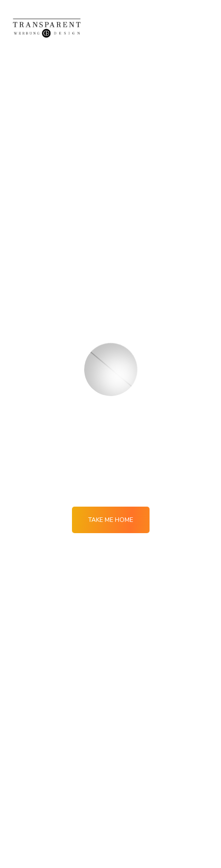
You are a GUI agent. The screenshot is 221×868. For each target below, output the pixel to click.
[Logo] (47, 28)
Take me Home (111, 520)
